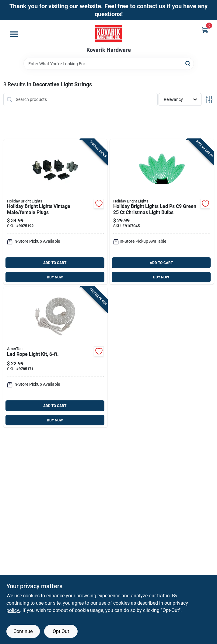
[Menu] (14, 34)
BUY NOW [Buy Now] (55, 277)
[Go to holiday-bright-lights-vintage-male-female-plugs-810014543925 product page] (56, 212)
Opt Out (61, 631)
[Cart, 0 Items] (205, 30)
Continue (23, 631)
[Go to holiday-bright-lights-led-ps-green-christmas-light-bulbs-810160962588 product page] (162, 212)
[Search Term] (109, 64)
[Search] (188, 63)
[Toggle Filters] (209, 100)
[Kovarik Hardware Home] (108, 34)
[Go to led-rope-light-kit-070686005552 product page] (56, 357)
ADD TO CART (55, 263)
